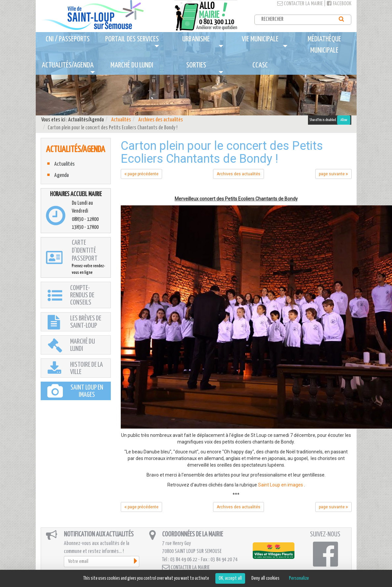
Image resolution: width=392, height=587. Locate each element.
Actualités (121, 120)
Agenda (62, 175)
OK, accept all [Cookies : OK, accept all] (230, 578)
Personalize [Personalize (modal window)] (299, 578)
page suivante (333, 174)
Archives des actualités (161, 120)
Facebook (339, 4)
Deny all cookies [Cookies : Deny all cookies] (265, 578)
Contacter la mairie (300, 4)
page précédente (141, 174)
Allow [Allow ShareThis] (344, 120)
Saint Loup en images (281, 485)
